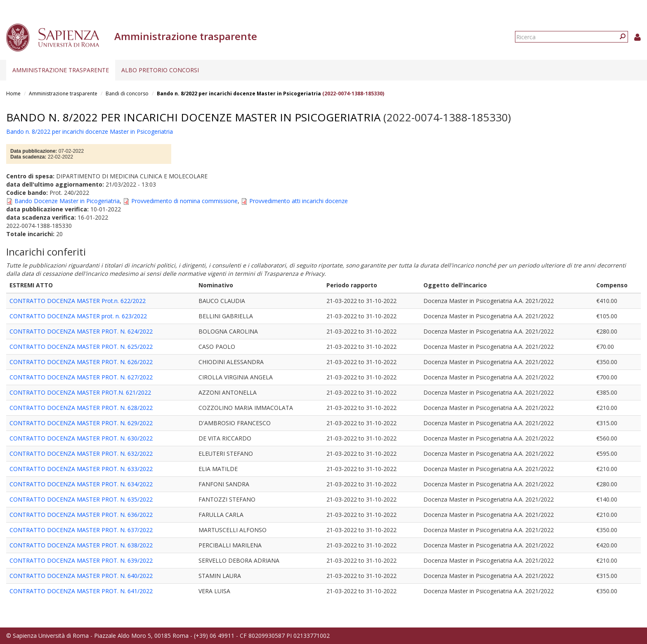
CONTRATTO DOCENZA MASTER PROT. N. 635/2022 (81, 499)
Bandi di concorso (127, 94)
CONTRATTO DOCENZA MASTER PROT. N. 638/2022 (81, 545)
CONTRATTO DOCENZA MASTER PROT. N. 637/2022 (81, 530)
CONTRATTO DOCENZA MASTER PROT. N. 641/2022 (81, 591)
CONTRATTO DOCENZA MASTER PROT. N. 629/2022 (81, 423)
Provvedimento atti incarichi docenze (299, 201)
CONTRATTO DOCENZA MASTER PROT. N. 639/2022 (81, 560)
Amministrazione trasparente (61, 70)
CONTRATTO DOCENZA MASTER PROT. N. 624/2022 (81, 331)
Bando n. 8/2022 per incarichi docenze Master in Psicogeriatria (239, 94)
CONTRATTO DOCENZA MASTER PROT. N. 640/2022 (81, 576)
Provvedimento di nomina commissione (184, 201)
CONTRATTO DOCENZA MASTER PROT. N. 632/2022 (81, 453)
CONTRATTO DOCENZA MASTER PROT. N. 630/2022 (81, 438)
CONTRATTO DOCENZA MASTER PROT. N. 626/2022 (81, 362)
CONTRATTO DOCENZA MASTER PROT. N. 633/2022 (81, 469)
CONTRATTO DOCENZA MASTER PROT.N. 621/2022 (80, 392)
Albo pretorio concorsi (160, 70)
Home (13, 94)
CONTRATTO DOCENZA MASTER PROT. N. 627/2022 (81, 377)
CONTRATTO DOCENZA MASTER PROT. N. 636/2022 (81, 515)
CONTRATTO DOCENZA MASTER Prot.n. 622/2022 (78, 301)
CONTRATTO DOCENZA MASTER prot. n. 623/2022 (78, 316)
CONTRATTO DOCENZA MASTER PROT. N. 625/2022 (81, 347)
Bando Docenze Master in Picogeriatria (67, 201)
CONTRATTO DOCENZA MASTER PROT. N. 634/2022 (81, 484)
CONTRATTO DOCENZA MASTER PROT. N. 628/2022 (81, 408)
